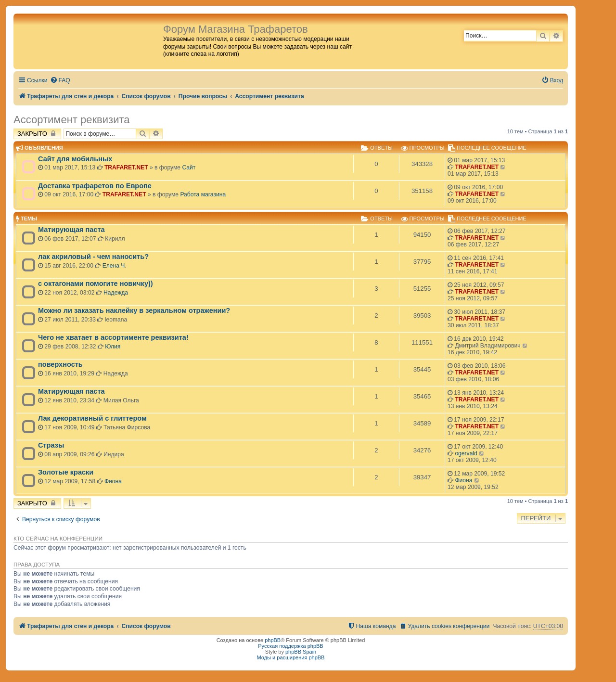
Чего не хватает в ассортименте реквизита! (113, 337)
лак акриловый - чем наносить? (93, 257)
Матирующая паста (71, 230)
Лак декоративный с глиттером (92, 418)
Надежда (116, 293)
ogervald (466, 453)
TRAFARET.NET (126, 167)
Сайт (189, 167)
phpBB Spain (301, 652)
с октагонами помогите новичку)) (96, 283)
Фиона (113, 481)
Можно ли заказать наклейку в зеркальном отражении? (134, 310)
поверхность (60, 364)
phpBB (273, 640)
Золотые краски (66, 472)
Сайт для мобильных (75, 159)
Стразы (51, 445)
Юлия (113, 347)
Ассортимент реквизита (71, 120)
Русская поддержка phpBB (290, 646)
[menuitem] (60, 81)
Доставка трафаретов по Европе (95, 186)
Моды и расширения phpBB (291, 657)
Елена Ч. (115, 266)
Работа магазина (203, 194)
